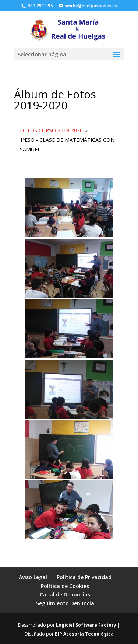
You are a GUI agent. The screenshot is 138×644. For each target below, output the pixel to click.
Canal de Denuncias (65, 594)
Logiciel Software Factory (86, 625)
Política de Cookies (65, 586)
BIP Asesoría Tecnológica (84, 634)
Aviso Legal (33, 577)
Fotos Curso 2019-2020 (51, 130)
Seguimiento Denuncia (65, 603)
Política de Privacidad (84, 577)
